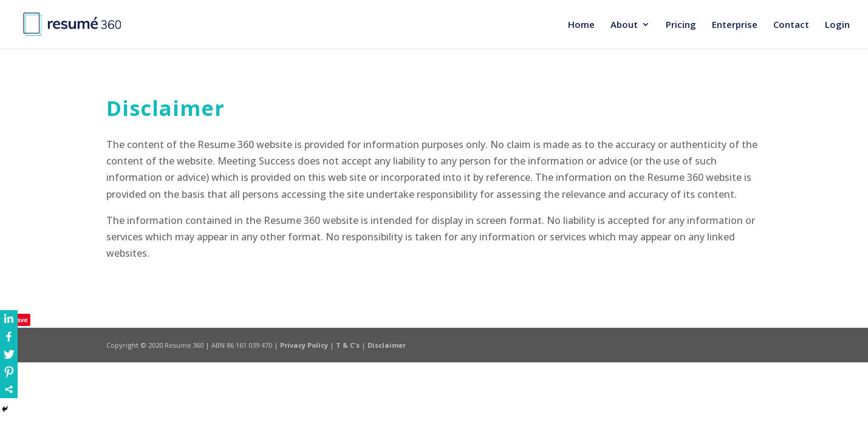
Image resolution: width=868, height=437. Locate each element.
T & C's (349, 345)
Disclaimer (387, 345)
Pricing (681, 25)
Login (837, 25)
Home (581, 25)
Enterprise (735, 25)
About (624, 25)
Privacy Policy (305, 345)
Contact (791, 25)
